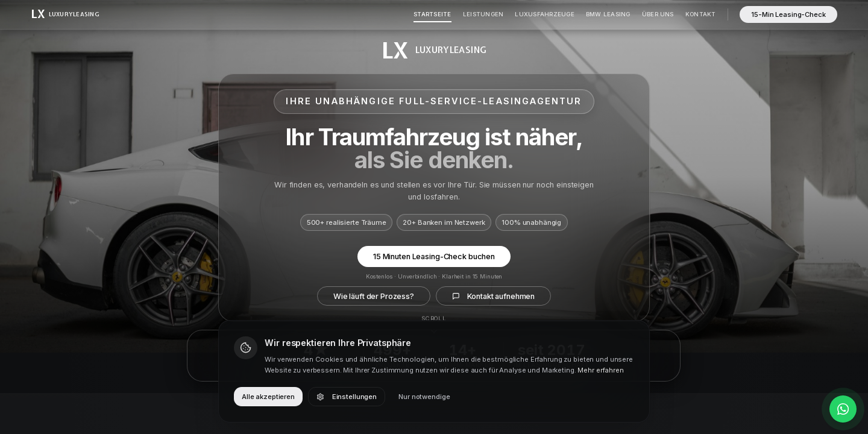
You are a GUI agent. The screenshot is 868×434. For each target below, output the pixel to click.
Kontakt (701, 14)
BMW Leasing (608, 14)
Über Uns (658, 14)
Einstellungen (347, 397)
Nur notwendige (424, 397)
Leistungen (483, 14)
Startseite (432, 14)
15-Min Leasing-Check (788, 14)
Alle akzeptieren (268, 397)
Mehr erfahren (600, 370)
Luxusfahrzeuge (544, 14)
